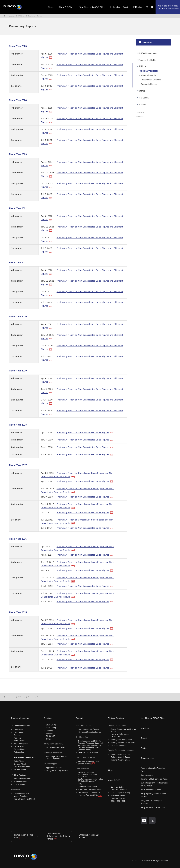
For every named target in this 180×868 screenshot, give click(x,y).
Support (79, 718)
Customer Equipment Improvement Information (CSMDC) (88, 774)
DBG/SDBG (51, 736)
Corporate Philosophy (119, 790)
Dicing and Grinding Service (57, 771)
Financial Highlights (147, 60)
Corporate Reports (149, 84)
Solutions (48, 718)
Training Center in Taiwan (121, 757)
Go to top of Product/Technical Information (168, 7)
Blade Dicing (51, 725)
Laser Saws (18, 732)
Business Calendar (118, 795)
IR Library (22, 16)
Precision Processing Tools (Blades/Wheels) (88, 762)
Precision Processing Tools (25, 757)
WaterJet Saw (19, 752)
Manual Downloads (21, 796)
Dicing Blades (19, 761)
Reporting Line (147, 758)
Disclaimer (140, 113)
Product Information (20, 718)
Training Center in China (120, 760)
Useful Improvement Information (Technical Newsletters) (90, 780)
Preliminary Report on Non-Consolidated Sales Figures (83, 432)
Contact (138, 7)
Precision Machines (22, 726)
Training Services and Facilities (123, 742)
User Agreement (147, 775)
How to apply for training (120, 734)
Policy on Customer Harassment (153, 808)
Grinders (17, 735)
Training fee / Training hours (121, 740)
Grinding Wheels (20, 764)
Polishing (50, 733)
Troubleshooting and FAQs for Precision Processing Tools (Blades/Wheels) (90, 748)
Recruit (125, 7)
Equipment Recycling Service (90, 732)
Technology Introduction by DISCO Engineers (56, 758)
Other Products (20, 775)
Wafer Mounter (19, 741)
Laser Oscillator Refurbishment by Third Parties (57, 836)
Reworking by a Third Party (24, 836)
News (51, 7)
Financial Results (149, 75)
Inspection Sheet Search (88, 787)
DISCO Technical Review (56, 748)
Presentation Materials (151, 80)
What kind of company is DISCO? (89, 836)
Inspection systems (21, 744)
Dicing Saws (18, 730)
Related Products (20, 782)
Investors (117, 7)
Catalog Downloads (21, 793)
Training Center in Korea (120, 754)
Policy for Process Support (151, 790)
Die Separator (19, 746)
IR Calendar (144, 98)
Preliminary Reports (35, 16)
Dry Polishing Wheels (22, 767)
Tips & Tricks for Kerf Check (24, 799)
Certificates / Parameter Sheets (90, 790)
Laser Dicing (51, 728)
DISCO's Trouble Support (88, 753)
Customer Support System (89, 729)
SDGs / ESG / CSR (118, 801)
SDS (80, 784)
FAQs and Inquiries (118, 745)
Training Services (116, 718)
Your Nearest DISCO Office (92, 7)
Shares (142, 91)
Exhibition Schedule (118, 798)
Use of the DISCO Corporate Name (154, 779)
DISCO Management (148, 53)
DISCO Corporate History (121, 793)
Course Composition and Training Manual (123, 730)
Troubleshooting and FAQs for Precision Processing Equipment (90, 742)
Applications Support (54, 768)
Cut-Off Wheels (20, 784)
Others (49, 739)
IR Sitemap (140, 117)
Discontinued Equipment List (89, 792)
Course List (115, 737)
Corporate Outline (118, 787)
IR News (142, 105)
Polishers (17, 738)
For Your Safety (20, 770)
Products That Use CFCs (88, 795)
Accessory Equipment (22, 779)
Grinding (49, 731)
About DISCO (65, 7)
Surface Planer (19, 749)
